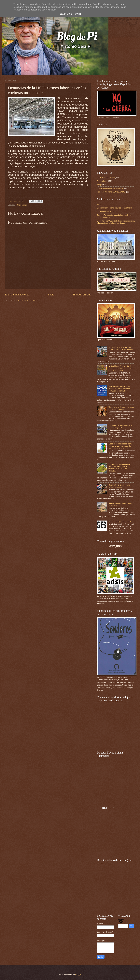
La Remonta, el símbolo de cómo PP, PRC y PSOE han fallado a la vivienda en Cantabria (120, 468)
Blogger (78, 974)
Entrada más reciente (17, 295)
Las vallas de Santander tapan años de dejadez (121, 426)
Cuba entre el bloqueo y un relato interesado (119, 486)
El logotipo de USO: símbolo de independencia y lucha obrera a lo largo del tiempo (116, 222)
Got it (78, 14)
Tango (99, 185)
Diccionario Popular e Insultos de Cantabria (114, 208)
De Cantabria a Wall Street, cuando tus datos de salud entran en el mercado (119, 389)
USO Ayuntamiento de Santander (110, 188)
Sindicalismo (22, 205)
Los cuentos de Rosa (105, 212)
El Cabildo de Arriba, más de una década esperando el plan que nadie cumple (121, 368)
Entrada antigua (82, 295)
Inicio (51, 295)
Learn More (66, 14)
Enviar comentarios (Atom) (27, 300)
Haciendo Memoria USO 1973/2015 (111, 192)
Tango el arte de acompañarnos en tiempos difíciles (121, 408)
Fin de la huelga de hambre (120, 522)
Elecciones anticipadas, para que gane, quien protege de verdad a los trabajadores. (120, 446)
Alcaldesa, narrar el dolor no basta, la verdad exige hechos (121, 349)
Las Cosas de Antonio (106, 178)
